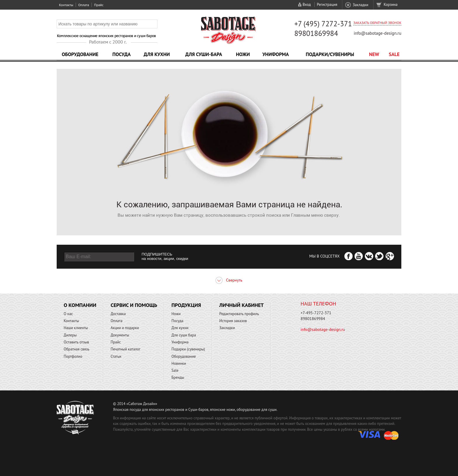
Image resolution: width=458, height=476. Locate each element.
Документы (120, 335)
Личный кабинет (242, 305)
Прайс (99, 5)
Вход (307, 5)
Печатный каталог (126, 349)
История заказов (233, 321)
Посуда (122, 54)
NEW (374, 54)
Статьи (116, 356)
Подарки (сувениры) (188, 349)
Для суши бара (184, 335)
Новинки (179, 363)
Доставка (118, 314)
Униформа (276, 54)
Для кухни (157, 54)
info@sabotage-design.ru (378, 33)
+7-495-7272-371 (316, 313)
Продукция (186, 305)
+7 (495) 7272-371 (323, 24)
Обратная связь (77, 349)
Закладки (360, 5)
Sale (394, 54)
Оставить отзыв (76, 342)
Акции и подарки (125, 328)
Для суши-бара (204, 54)
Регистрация (327, 5)
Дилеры (70, 335)
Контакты (66, 5)
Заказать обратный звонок (377, 23)
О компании (80, 305)
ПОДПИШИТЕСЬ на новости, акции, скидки (165, 256)
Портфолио (73, 356)
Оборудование (80, 54)
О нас (68, 314)
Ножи (243, 54)
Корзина (391, 5)
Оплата (84, 5)
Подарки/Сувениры (330, 54)
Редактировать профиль (239, 314)
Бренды (178, 377)
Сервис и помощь (134, 305)
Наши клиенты (76, 328)
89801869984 (316, 33)
